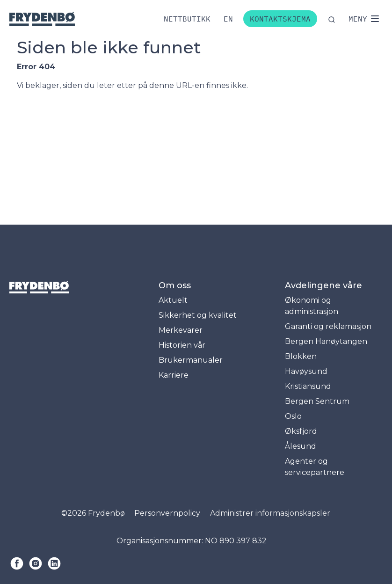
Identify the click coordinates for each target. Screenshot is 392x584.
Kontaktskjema (280, 19)
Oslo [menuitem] (293, 416)
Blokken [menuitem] (301, 356)
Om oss (175, 285)
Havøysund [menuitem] (306, 371)
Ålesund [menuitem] (301, 446)
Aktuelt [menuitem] (173, 300)
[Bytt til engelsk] (228, 19)
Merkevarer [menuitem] (181, 330)
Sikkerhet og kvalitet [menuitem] (198, 315)
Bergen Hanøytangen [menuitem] (326, 341)
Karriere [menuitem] (174, 375)
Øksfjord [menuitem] (301, 431)
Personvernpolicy (167, 513)
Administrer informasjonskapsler (270, 513)
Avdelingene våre (323, 285)
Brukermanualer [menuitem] (191, 360)
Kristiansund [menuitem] (308, 386)
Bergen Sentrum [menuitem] (317, 401)
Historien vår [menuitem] (182, 345)
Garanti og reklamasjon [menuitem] (328, 326)
